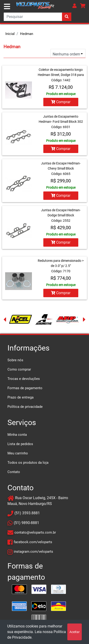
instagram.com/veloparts (33, 552)
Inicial (10, 34)
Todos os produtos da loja (28, 463)
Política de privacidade (25, 407)
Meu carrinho (18, 453)
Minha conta (17, 435)
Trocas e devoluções (24, 379)
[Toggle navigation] (7, 7)
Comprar (61, 102)
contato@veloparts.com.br (35, 532)
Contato (14, 472)
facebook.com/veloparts (33, 542)
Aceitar (75, 632)
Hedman (27, 34)
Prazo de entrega (21, 397)
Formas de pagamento (25, 388)
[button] (75, 6)
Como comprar (19, 369)
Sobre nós (15, 360)
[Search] (38, 17)
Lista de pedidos (20, 444)
